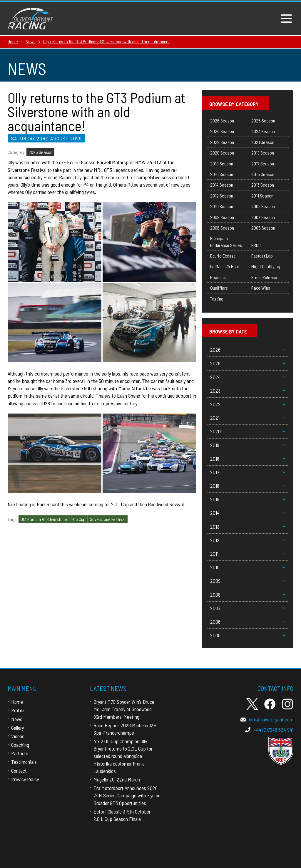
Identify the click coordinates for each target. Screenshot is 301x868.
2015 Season (263, 174)
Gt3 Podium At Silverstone (44, 519)
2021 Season (263, 142)
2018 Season (222, 164)
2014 (248, 513)
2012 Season (222, 196)
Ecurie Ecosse (223, 256)
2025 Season (40, 152)
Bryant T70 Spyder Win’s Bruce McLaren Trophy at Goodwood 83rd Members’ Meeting (124, 709)
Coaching (20, 745)
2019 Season (263, 153)
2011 (248, 554)
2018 (248, 459)
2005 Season (263, 228)
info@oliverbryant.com (267, 719)
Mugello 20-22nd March (117, 779)
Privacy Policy (25, 779)
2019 (248, 445)
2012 (248, 540)
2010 (248, 567)
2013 (248, 527)
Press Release (264, 277)
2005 (248, 635)
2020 (248, 431)
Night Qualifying (266, 266)
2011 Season (262, 196)
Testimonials (24, 762)
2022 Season (222, 142)
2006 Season (222, 228)
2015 (248, 499)
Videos (18, 736)
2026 (248, 350)
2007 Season (263, 217)
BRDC (256, 245)
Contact (19, 771)
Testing (217, 299)
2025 (248, 363)
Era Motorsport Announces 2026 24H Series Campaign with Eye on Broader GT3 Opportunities (127, 795)
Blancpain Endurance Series (226, 242)
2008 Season (222, 217)
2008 (248, 595)
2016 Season (222, 174)
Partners (20, 753)
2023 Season (263, 131)
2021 (248, 418)
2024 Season (222, 131)
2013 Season (263, 185)
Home (17, 702)
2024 (248, 377)
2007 (248, 608)
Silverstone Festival (108, 519)
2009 (248, 581)
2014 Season (222, 185)
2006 (248, 622)
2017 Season (263, 164)
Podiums (218, 277)
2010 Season (222, 206)
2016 (248, 486)
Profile (18, 710)
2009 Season (263, 206)
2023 (248, 391)
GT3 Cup (78, 519)
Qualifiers (219, 288)
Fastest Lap (262, 256)
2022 (248, 404)
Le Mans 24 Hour (225, 266)
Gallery (17, 728)
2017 (248, 472)
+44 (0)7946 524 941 (269, 730)
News (17, 719)
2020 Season (222, 153)
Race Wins (261, 288)
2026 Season (222, 121)
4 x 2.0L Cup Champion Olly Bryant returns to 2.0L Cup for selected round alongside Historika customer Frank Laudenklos (123, 756)
